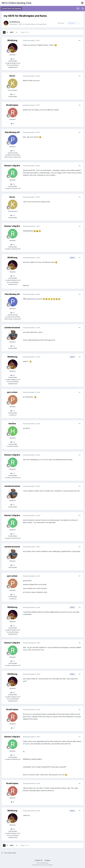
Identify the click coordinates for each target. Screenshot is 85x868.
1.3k (13, 411)
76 (13, 124)
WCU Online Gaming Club (16, 3)
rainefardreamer (12, 328)
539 (13, 442)
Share (61, 23)
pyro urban (12, 392)
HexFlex (12, 424)
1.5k (13, 346)
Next (12, 32)
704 (13, 184)
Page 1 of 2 (25, 32)
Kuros (12, 76)
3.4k (13, 94)
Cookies (47, 860)
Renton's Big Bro (12, 166)
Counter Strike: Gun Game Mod (35, 24)
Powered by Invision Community (42, 865)
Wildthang (16, 22)
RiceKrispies (12, 105)
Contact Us (39, 860)
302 (13, 151)
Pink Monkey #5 (12, 132)
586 (13, 59)
